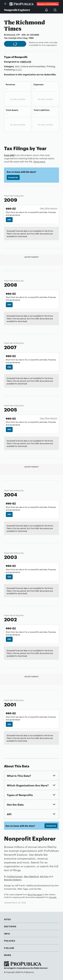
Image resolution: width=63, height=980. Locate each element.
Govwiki (53, 897)
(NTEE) (19, 69)
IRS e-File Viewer (35, 894)
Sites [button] (7, 919)
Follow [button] (9, 948)
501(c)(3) (26, 62)
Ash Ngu (44, 876)
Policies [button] (9, 941)
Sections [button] (10, 926)
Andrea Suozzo (15, 876)
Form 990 (9, 155)
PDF (9, 220)
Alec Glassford (31, 876)
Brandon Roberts (13, 879)
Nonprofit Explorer (17, 10)
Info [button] (7, 933)
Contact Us (13, 177)
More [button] (8, 955)
